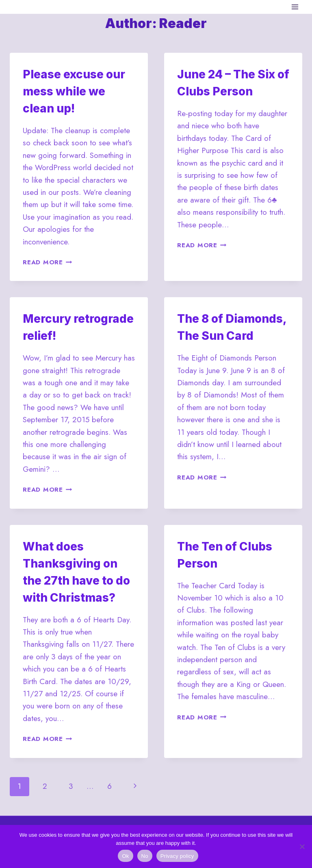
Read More (48, 262)
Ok (125, 856)
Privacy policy (177, 856)
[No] (302, 846)
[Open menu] (295, 7)
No (145, 856)
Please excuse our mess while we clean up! (74, 91)
